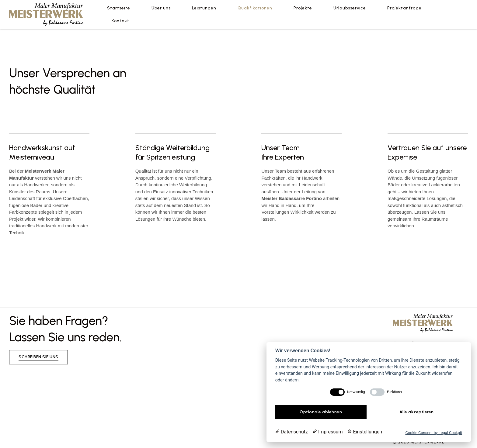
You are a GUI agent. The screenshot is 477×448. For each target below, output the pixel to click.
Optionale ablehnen (321, 412)
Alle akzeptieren (417, 412)
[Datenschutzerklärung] (292, 432)
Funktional (395, 392)
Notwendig (356, 392)
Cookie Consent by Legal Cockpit (434, 433)
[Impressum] (328, 432)
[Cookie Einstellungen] (365, 432)
